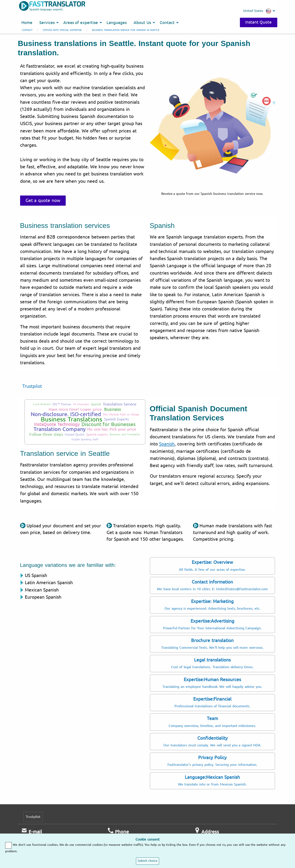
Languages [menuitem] (117, 23)
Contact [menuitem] (167, 23)
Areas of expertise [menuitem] (81, 23)
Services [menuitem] (47, 23)
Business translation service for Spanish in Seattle (126, 30)
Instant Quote (259, 22)
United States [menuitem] (257, 11)
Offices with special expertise (62, 30)
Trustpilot (32, 386)
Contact (27, 30)
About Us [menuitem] (142, 23)
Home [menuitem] (27, 23)
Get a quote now (43, 200)
